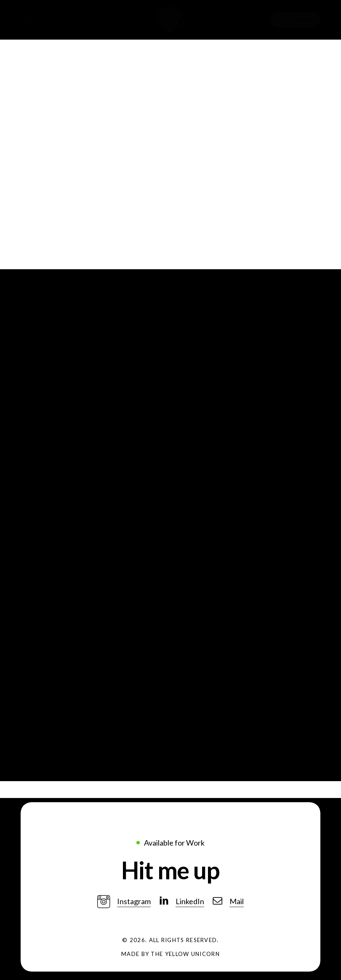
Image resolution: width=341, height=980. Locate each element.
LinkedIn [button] (190, 901)
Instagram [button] (134, 901)
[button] (170, 870)
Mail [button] (237, 901)
